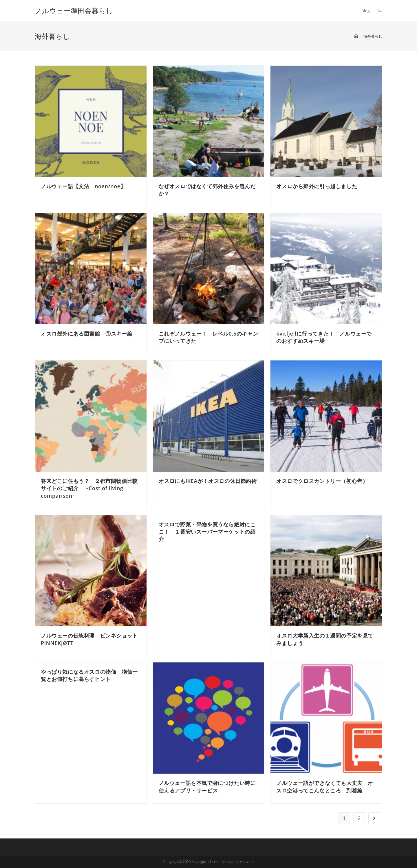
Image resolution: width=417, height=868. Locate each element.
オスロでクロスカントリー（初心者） (322, 481)
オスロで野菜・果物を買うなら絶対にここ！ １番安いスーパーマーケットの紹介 (207, 532)
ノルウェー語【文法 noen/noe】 (83, 186)
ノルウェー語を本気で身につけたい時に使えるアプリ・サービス (207, 786)
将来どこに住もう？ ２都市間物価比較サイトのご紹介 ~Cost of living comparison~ (89, 488)
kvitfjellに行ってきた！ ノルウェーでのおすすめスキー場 (324, 337)
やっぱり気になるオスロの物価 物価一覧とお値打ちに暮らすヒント (89, 675)
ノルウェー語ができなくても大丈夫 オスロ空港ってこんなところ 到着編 (325, 786)
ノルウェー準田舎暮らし (77, 11)
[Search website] (380, 11)
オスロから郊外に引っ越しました (317, 186)
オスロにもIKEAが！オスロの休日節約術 (208, 481)
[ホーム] (356, 36)
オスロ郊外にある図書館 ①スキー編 (87, 334)
